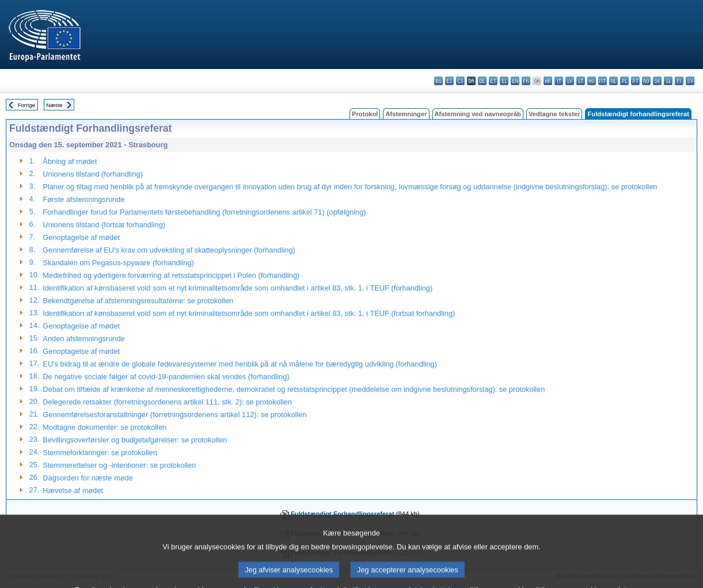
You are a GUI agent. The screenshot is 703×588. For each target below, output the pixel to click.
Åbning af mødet (70, 161)
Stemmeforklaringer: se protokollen (100, 453)
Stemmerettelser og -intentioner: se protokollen (119, 465)
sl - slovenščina (668, 81)
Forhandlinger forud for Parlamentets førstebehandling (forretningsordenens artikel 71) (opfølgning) (204, 212)
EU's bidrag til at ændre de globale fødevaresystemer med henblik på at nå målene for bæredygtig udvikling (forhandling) (240, 364)
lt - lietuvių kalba (581, 81)
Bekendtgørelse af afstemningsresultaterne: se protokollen (138, 301)
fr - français (526, 81)
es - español (449, 81)
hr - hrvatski (548, 81)
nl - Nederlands (613, 81)
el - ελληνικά (504, 81)
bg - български (438, 81)
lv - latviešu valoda (570, 81)
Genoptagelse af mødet (81, 237)
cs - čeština (460, 81)
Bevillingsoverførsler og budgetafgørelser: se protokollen (135, 440)
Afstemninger (406, 114)
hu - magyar (592, 81)
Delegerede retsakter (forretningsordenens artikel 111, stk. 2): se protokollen (167, 402)
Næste (54, 105)
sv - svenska (690, 81)
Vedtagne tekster (554, 114)
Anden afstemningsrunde (83, 339)
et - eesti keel (493, 81)
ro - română (646, 81)
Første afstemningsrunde (83, 199)
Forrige (26, 105)
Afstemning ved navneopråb (478, 114)
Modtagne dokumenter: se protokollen (105, 427)
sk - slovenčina (657, 81)
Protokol (365, 114)
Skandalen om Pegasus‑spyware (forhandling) (118, 263)
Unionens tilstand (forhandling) (93, 174)
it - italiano (559, 81)
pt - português (635, 81)
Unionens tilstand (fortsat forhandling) (104, 225)
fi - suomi (679, 81)
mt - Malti (603, 81)
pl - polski (624, 81)
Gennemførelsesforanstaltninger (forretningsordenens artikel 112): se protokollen (174, 415)
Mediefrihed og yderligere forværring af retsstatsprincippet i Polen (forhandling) (171, 275)
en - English (515, 81)
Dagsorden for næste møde (88, 478)
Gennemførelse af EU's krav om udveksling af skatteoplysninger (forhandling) (169, 250)
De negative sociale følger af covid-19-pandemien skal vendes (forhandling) (166, 377)
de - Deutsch (482, 81)
